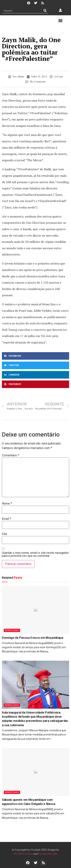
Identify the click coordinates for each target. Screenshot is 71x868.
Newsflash (12, 630)
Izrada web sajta (48, 854)
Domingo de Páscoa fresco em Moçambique (33, 638)
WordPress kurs (23, 854)
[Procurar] (45, 11)
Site (5, 534)
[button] (60, 20)
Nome (7, 504)
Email (7, 519)
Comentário (11, 455)
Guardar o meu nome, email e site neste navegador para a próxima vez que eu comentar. (35, 554)
